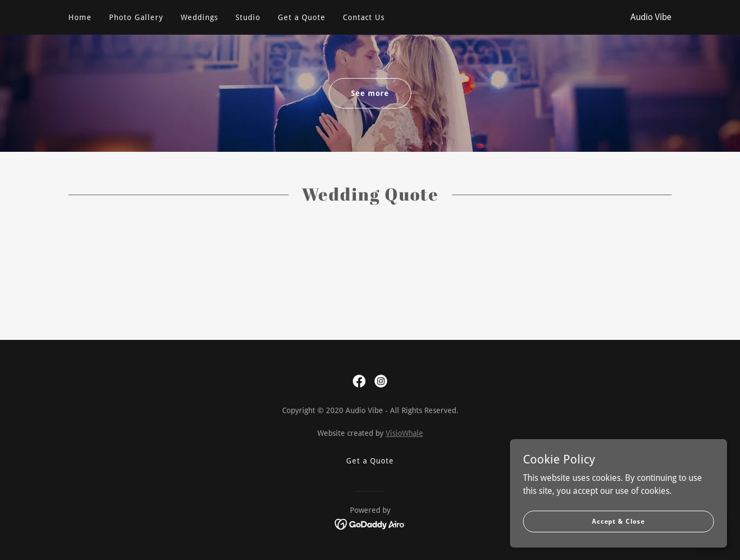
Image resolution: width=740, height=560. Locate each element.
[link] (359, 381)
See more (370, 93)
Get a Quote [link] (302, 17)
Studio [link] (248, 17)
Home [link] (80, 17)
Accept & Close (618, 521)
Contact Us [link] (364, 17)
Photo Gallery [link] (136, 17)
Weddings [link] (199, 17)
